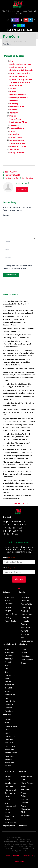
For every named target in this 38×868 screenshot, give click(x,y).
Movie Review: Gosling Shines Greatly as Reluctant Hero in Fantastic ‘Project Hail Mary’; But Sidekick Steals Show (19, 353)
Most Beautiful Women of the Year (9, 683)
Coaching (25, 608)
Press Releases (25, 795)
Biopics (13, 116)
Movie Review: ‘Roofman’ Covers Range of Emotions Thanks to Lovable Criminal (18, 489)
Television (9, 711)
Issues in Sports (25, 623)
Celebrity (9, 604)
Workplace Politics (9, 764)
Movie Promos (27, 783)
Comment (7, 215)
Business (7, 714)
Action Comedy (17, 140)
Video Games (27, 641)
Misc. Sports (26, 628)
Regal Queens (9, 826)
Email (9, 568)
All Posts (22, 190)
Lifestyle (23, 644)
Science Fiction (17, 128)
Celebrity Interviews (9, 657)
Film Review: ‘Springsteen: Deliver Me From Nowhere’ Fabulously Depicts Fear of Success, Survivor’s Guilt (18, 465)
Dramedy (14, 104)
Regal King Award (9, 818)
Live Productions (10, 674)
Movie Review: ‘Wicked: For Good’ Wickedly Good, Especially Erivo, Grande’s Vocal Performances (17, 437)
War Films (14, 149)
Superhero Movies (18, 143)
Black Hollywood (9, 651)
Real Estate (10, 743)
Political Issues (8, 778)
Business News (9, 721)
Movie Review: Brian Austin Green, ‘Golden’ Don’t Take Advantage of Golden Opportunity (17, 344)
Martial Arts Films (18, 146)
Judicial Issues (8, 798)
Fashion (25, 649)
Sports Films (15, 119)
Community (8, 771)
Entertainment (16, 42)
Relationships (27, 660)
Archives (23, 826)
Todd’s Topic (10, 621)
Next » (25, 503)
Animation (14, 134)
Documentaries (17, 107)
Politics (8, 607)
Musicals (14, 110)
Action (13, 89)
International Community (10, 792)
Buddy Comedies (17, 152)
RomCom (30, 178)
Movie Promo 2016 (27, 778)
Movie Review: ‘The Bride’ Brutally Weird (19, 369)
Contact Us (28, 856)
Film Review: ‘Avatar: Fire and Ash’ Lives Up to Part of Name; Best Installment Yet (19, 412)
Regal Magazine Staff (25, 809)
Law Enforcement (10, 805)
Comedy (13, 113)
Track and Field (26, 636)
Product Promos (25, 801)
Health (24, 653)
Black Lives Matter (9, 599)
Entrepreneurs (11, 726)
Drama (13, 92)
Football (25, 611)
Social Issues (10, 823)
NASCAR (25, 631)
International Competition (27, 616)
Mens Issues (27, 656)
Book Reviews (10, 783)
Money (7, 733)
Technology (10, 746)
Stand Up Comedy (9, 706)
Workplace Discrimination (11, 751)
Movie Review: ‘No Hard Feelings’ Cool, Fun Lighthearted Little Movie (21, 67)
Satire (12, 131)
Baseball (25, 597)
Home (6, 42)
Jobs (7, 729)
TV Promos (26, 816)
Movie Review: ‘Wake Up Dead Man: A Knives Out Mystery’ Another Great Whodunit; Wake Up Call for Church (18, 428)
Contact (7, 517)
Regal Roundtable (10, 700)
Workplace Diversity (9, 758)
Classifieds (19, 861)
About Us (23, 771)
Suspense (14, 125)
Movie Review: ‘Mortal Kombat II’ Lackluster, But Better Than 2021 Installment (16, 304)
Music (7, 691)
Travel (24, 663)
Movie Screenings (26, 788)
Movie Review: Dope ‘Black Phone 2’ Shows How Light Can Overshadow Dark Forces (17, 474)
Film (25, 42)
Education (9, 787)
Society (8, 618)
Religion (8, 611)
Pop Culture (10, 695)
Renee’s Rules (11, 614)
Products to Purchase (10, 738)
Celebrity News (9, 664)
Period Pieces (16, 137)
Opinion (6, 592)
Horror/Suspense (18, 95)
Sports (22, 592)
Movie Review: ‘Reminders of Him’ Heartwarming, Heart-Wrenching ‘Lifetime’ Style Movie (17, 362)
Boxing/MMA (26, 604)
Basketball (26, 601)
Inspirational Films (18, 122)
